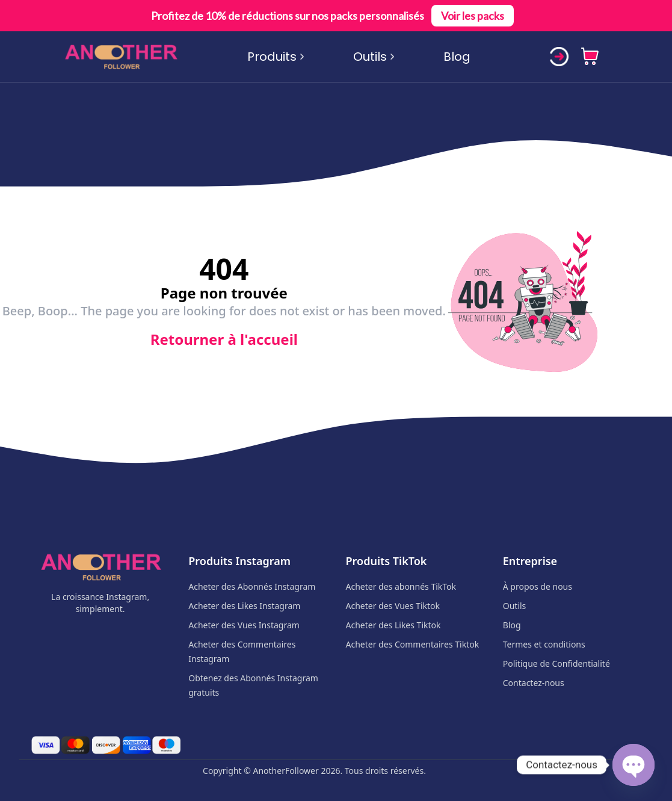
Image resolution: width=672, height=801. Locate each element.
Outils (374, 57)
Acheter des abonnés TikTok (401, 586)
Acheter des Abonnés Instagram (252, 586)
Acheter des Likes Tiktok (393, 625)
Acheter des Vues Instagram (244, 625)
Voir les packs (473, 16)
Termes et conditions (544, 644)
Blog (457, 57)
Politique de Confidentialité (556, 663)
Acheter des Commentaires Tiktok (413, 644)
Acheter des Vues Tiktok (393, 606)
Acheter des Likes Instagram (244, 606)
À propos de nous (538, 586)
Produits (276, 57)
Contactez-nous (534, 683)
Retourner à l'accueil (224, 339)
